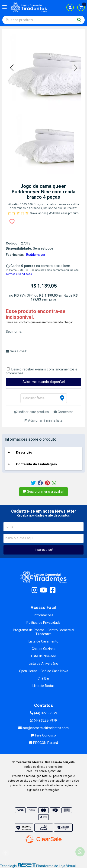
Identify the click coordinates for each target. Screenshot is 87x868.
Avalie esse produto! (64, 213)
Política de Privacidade (43, 623)
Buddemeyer (36, 255)
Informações (43, 615)
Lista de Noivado (44, 656)
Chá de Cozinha (44, 649)
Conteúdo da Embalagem (36, 464)
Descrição (24, 453)
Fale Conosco (43, 735)
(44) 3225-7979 (43, 713)
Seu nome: (14, 332)
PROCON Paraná (43, 743)
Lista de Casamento (43, 641)
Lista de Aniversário (43, 664)
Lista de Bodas (43, 686)
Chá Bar (43, 678)
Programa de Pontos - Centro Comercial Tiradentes (43, 632)
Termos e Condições (19, 274)
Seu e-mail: (16, 351)
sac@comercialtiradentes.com (43, 728)
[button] (12, 68)
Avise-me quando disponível (44, 382)
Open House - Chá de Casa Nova (44, 671)
